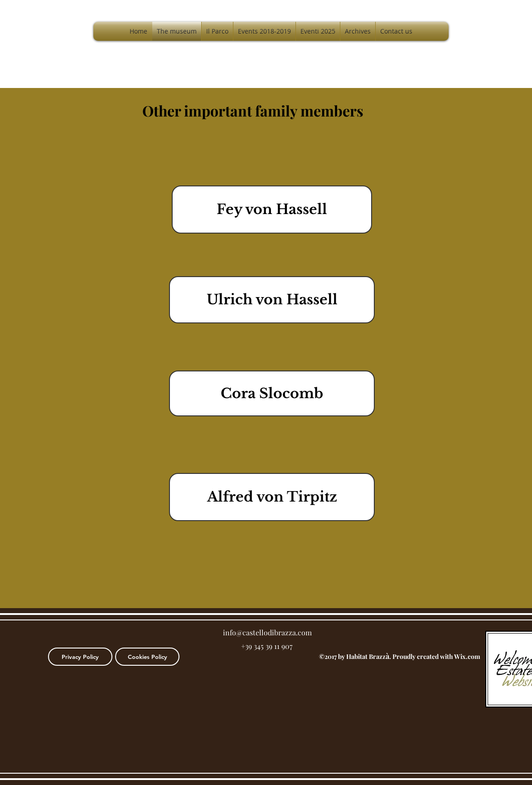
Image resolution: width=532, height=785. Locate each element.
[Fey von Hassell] (272, 210)
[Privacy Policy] (80, 657)
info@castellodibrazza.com (267, 632)
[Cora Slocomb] (272, 393)
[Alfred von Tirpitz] (272, 497)
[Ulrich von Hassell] (272, 300)
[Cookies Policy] (147, 657)
